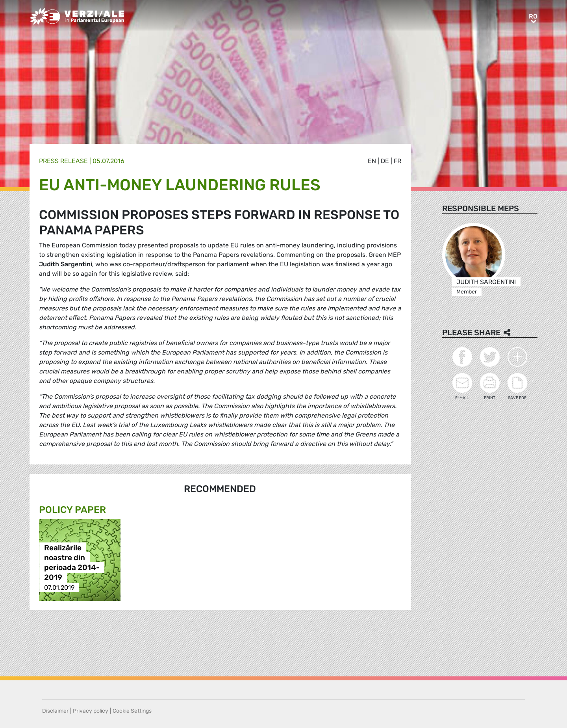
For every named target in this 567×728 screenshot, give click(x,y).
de (385, 161)
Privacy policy (91, 711)
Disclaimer (55, 711)
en (372, 161)
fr (397, 161)
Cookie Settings (132, 711)
